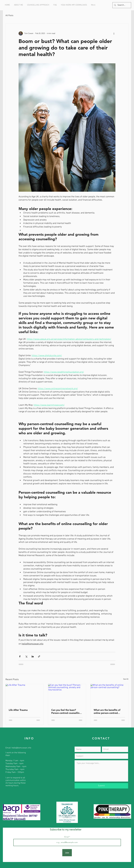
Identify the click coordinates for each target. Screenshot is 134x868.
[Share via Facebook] (20, 656)
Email (67, 837)
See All (126, 679)
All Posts (9, 16)
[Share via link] (39, 656)
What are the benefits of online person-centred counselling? (107, 711)
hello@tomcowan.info (21, 748)
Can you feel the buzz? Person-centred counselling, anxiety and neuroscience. (66, 711)
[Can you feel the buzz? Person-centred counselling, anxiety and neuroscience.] (67, 695)
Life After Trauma (18, 710)
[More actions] (114, 33)
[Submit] (101, 786)
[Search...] (122, 5)
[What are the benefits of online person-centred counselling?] (109, 695)
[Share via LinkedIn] (33, 656)
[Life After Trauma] (25, 695)
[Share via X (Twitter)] (26, 656)
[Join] (67, 853)
